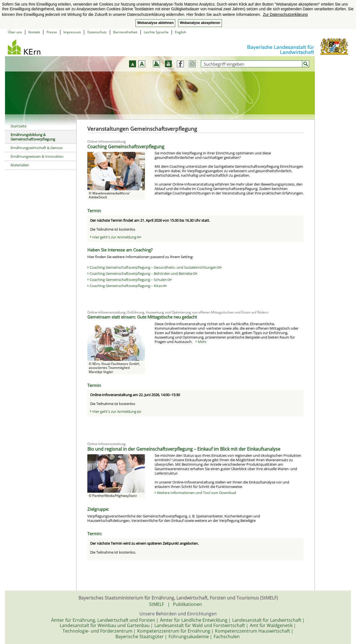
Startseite (18, 126)
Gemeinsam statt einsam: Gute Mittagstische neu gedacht (142, 317)
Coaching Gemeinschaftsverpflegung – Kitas (128, 286)
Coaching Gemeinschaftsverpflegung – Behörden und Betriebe (143, 273)
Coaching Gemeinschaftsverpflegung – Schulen (131, 280)
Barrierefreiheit (125, 32)
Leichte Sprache (156, 32)
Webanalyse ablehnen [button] (155, 23)
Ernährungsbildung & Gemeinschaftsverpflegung (33, 137)
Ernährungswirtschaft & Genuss (37, 148)
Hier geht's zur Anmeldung (117, 237)
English (181, 32)
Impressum (72, 32)
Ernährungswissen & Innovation (37, 156)
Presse (52, 32)
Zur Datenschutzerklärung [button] (285, 14)
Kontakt (34, 32)
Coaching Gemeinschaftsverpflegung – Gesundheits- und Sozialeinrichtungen (155, 267)
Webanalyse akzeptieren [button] (200, 23)
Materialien (20, 165)
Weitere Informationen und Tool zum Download (196, 493)
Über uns (15, 32)
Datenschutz (97, 32)
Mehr (202, 342)
